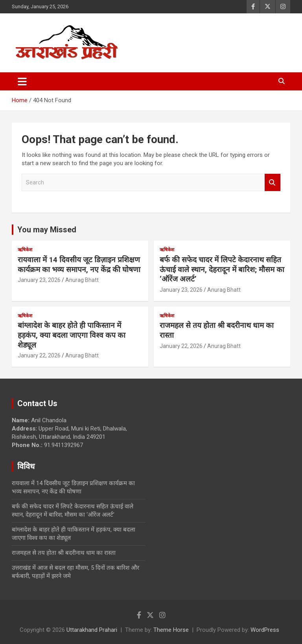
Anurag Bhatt (82, 280)
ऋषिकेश (25, 250)
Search (273, 183)
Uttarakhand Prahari (92, 630)
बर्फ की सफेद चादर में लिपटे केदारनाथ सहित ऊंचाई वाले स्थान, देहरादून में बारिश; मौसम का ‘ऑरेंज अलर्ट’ (222, 269)
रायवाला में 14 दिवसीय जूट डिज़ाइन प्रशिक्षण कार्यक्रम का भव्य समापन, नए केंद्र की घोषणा (79, 265)
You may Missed (47, 230)
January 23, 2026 (39, 280)
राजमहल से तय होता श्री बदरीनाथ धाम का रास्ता (64, 553)
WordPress (265, 630)
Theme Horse (171, 630)
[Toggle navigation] (22, 81)
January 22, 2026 (39, 355)
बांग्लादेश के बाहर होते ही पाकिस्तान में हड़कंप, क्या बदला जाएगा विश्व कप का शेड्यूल (72, 335)
